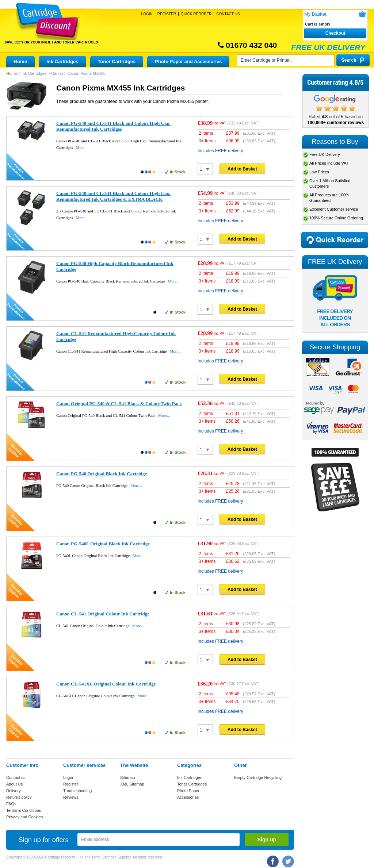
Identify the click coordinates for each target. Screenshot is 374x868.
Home (20, 62)
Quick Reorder (196, 14)
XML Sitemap (132, 784)
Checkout (335, 33)
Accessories (188, 797)
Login (147, 14)
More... (82, 147)
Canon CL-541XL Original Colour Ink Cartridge (106, 684)
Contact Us (228, 14)
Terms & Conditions (24, 810)
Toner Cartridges (117, 62)
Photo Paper (188, 791)
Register (167, 14)
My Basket (315, 14)
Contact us (16, 777)
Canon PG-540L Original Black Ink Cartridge (103, 544)
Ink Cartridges (62, 62)
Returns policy (19, 797)
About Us (14, 784)
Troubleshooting (77, 791)
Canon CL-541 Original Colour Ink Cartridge (103, 614)
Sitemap (127, 777)
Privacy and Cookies (24, 817)
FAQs (11, 804)
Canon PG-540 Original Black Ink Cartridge (102, 474)
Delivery (14, 791)
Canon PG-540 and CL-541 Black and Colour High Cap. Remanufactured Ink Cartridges (113, 126)
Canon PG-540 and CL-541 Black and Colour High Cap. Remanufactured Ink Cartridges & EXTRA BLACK (113, 196)
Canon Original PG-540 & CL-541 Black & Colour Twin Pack (119, 404)
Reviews (71, 797)
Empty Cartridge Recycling (258, 777)
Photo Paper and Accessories (188, 62)
